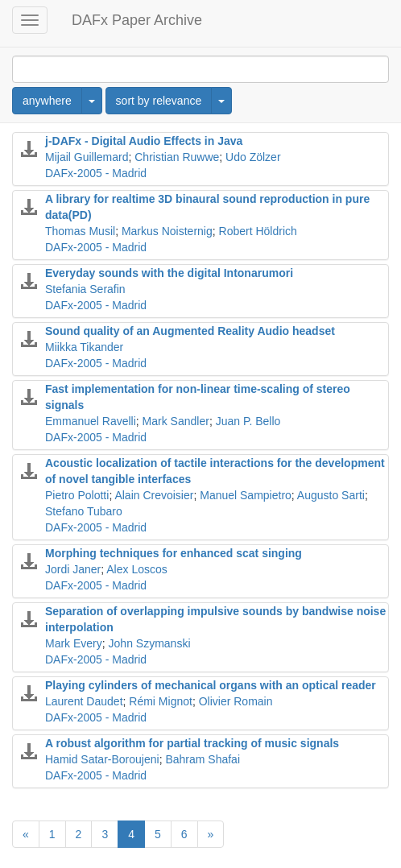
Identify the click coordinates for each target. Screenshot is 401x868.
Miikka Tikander (84, 347)
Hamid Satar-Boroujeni (102, 759)
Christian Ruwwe (177, 157)
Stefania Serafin (85, 289)
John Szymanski (150, 643)
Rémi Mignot (161, 701)
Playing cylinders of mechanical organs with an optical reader (211, 685)
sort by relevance (159, 101)
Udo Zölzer (253, 157)
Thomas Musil (80, 231)
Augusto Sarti (331, 495)
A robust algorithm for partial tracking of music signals (192, 743)
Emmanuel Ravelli (91, 421)
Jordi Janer (73, 569)
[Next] (211, 834)
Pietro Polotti (77, 495)
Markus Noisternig (167, 231)
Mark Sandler (176, 421)
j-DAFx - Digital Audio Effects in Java (144, 141)
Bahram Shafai (203, 759)
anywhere (47, 101)
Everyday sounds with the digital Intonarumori (169, 273)
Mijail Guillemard (87, 157)
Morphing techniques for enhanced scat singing (174, 553)
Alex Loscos (136, 569)
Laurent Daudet (84, 701)
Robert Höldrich (258, 231)
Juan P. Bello (248, 421)
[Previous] (26, 834)
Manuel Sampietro (246, 495)
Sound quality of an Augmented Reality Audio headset (190, 331)
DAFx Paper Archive (137, 20)
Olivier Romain (236, 701)
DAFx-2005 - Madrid (96, 173)
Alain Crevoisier (154, 495)
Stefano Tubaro (84, 511)
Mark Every (74, 643)
